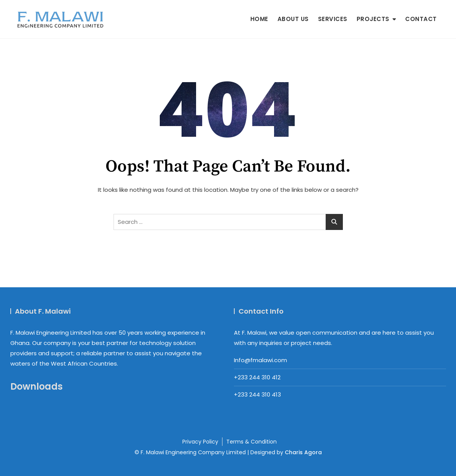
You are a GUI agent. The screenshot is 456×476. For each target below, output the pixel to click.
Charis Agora (303, 452)
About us (293, 19)
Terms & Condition (252, 442)
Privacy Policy (200, 442)
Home (259, 19)
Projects (373, 19)
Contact (421, 19)
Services (333, 19)
